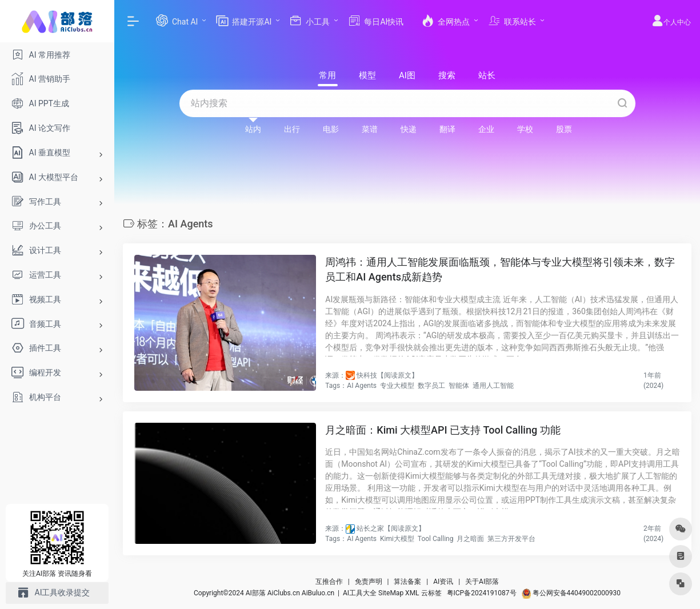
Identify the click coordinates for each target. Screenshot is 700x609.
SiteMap (391, 593)
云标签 (431, 593)
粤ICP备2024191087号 (482, 593)
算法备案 (407, 582)
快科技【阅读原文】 (387, 375)
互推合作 (329, 582)
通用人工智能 (493, 386)
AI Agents (362, 386)
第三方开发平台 (511, 539)
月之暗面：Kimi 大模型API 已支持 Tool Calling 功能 (443, 430)
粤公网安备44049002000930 (571, 593)
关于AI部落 (482, 582)
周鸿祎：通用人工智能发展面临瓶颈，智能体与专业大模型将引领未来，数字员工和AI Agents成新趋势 (500, 269)
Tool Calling (436, 539)
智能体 (459, 386)
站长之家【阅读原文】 (391, 528)
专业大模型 (397, 386)
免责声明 (369, 582)
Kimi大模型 (397, 539)
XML (412, 593)
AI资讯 (443, 582)
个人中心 (671, 22)
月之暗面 (470, 539)
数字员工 (431, 386)
